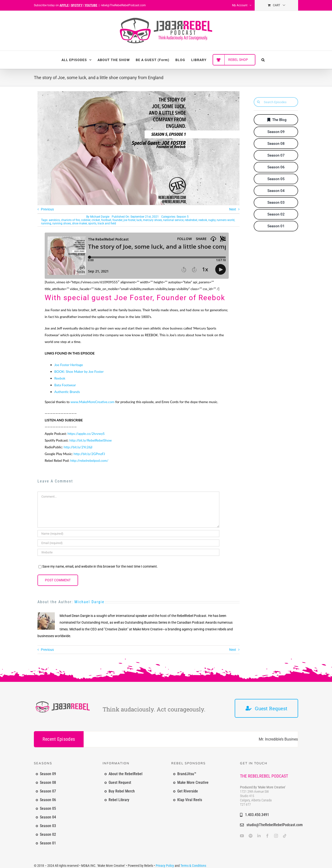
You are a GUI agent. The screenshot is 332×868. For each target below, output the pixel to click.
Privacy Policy (165, 866)
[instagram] (276, 836)
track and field (107, 223)
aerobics (54, 220)
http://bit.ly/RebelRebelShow (91, 440)
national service (173, 220)
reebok (203, 220)
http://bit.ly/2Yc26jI (78, 447)
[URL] (128, 552)
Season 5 (183, 217)
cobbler (86, 220)
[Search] (258, 102)
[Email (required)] (128, 543)
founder (117, 220)
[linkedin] (259, 836)
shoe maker (80, 223)
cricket (96, 220)
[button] (263, 60)
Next (233, 209)
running (46, 223)
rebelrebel (191, 220)
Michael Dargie (100, 217)
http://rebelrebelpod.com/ (89, 460)
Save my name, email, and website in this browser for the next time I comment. (100, 566)
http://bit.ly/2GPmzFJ (89, 454)
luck (139, 220)
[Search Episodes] (276, 102)
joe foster (129, 220)
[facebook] (267, 836)
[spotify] (251, 836)
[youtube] (242, 836)
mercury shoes (152, 220)
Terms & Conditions (193, 866)
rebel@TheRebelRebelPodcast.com (123, 5)
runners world (226, 220)
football (106, 220)
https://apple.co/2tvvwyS (86, 434)
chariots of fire (70, 220)
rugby (212, 220)
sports (92, 223)
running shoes (62, 223)
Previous (47, 209)
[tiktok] (285, 836)
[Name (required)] (128, 534)
